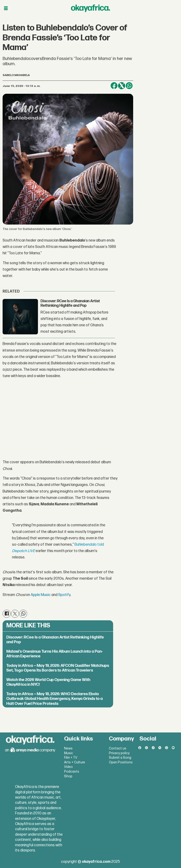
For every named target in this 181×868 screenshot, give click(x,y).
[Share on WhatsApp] (129, 86)
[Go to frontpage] (90, 8)
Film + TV (71, 758)
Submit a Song (120, 758)
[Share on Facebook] (114, 86)
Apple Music (41, 595)
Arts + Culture (75, 762)
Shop (68, 776)
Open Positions (121, 762)
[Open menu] (6, 8)
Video (68, 767)
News (68, 748)
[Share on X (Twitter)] (122, 86)
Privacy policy (119, 753)
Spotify (64, 595)
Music (69, 753)
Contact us (118, 748)
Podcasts (72, 772)
